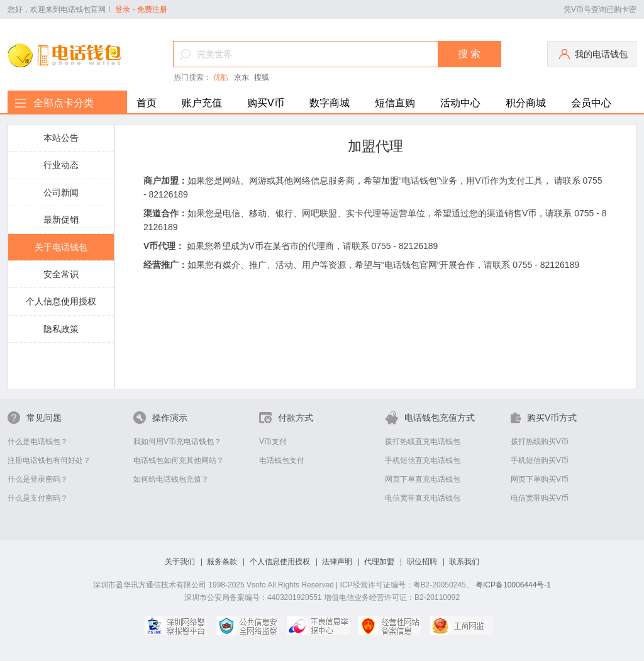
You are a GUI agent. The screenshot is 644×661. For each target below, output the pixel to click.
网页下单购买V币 (540, 479)
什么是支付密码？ (38, 498)
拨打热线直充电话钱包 (423, 442)
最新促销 (61, 219)
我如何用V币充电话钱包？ (177, 442)
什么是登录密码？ (38, 479)
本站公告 (61, 138)
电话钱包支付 (282, 460)
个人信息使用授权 (61, 301)
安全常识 (61, 274)
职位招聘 (422, 562)
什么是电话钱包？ (38, 442)
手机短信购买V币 (540, 460)
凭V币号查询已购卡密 (600, 9)
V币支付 (273, 442)
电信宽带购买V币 (540, 498)
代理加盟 (379, 562)
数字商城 (330, 103)
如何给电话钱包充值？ (171, 479)
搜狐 (262, 77)
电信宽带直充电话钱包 (423, 498)
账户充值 (202, 103)
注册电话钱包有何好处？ (49, 460)
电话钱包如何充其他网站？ (179, 460)
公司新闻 (61, 192)
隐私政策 (61, 329)
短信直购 (395, 103)
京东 (241, 77)
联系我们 (464, 562)
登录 (123, 9)
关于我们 (180, 562)
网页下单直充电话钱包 (423, 479)
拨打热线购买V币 (540, 442)
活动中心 (460, 103)
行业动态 (61, 165)
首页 (147, 103)
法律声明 (337, 562)
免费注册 (152, 9)
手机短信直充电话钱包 (423, 460)
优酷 (221, 77)
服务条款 (222, 562)
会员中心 (591, 103)
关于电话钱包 (61, 247)
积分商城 (526, 103)
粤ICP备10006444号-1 (513, 585)
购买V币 (266, 103)
